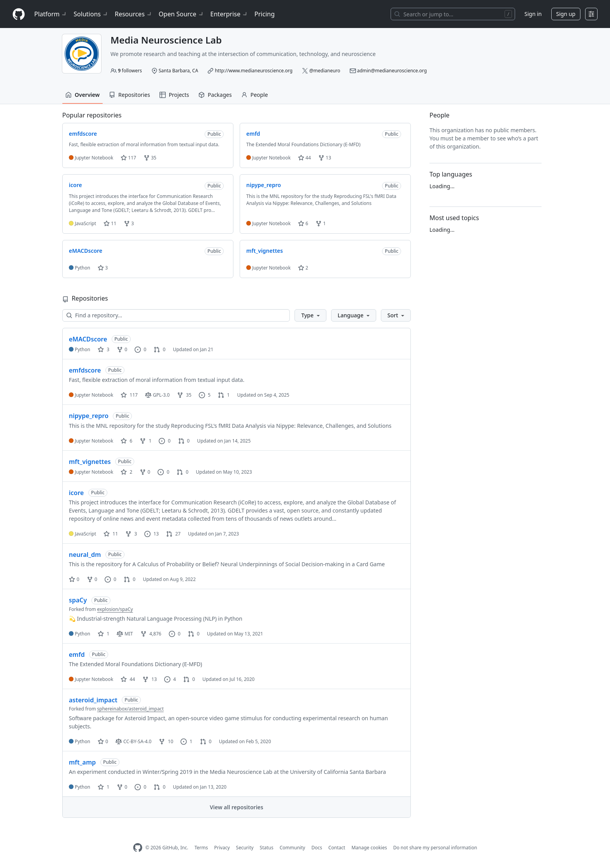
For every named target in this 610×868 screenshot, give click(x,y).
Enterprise (229, 14)
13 (325, 158)
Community (293, 848)
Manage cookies (369, 848)
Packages (215, 95)
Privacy (222, 848)
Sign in (533, 14)
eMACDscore (88, 339)
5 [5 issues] (205, 395)
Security (245, 848)
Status (267, 848)
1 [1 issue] (186, 741)
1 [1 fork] (145, 441)
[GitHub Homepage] (138, 848)
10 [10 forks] (166, 741)
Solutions (91, 14)
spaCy (78, 600)
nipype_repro (89, 416)
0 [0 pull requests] (160, 349)
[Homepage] (19, 14)
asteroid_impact (93, 700)
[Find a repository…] (176, 315)
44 (304, 158)
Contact (337, 848)
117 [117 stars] (129, 395)
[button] (310, 315)
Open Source (181, 14)
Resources (134, 14)
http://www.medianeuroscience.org (253, 71)
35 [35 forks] (184, 395)
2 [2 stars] (126, 472)
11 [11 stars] (111, 534)
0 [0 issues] (140, 349)
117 (128, 158)
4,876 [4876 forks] (151, 634)
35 (150, 158)
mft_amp (82, 762)
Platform (51, 14)
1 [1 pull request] (224, 395)
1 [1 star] (103, 634)
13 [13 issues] (152, 534)
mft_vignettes (90, 462)
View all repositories (236, 807)
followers (130, 71)
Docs (317, 848)
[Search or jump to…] (453, 14)
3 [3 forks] (131, 534)
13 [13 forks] (150, 679)
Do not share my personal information (435, 848)
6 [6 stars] (126, 441)
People (255, 95)
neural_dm (85, 555)
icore (76, 493)
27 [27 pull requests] (173, 534)
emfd (77, 654)
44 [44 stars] (128, 679)
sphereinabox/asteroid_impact (131, 709)
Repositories (130, 95)
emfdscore (85, 370)
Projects (174, 95)
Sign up (566, 14)
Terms (201, 848)
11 (110, 223)
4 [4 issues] (170, 679)
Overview (82, 95)
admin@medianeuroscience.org (392, 71)
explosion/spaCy (115, 609)
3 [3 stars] (103, 349)
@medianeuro (325, 71)
